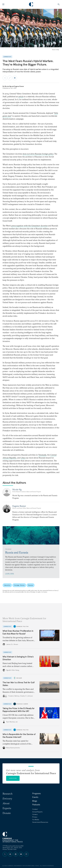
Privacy (35, 817)
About (6, 803)
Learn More (10, 574)
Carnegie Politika (22, 626)
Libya (23, 458)
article (21, 97)
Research (8, 794)
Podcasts (36, 805)
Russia (31, 585)
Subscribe (13, 778)
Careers (35, 814)
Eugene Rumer (19, 86)
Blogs (35, 801)
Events (35, 797)
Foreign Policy (19, 585)
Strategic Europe (22, 704)
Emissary (19, 678)
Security (7, 585)
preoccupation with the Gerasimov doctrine (30, 226)
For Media (36, 820)
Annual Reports (37, 812)
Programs (36, 793)
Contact (35, 809)
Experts (7, 808)
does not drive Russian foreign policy (38, 154)
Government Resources (40, 822)
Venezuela (42, 455)
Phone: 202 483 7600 (10, 849)
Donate (7, 813)
